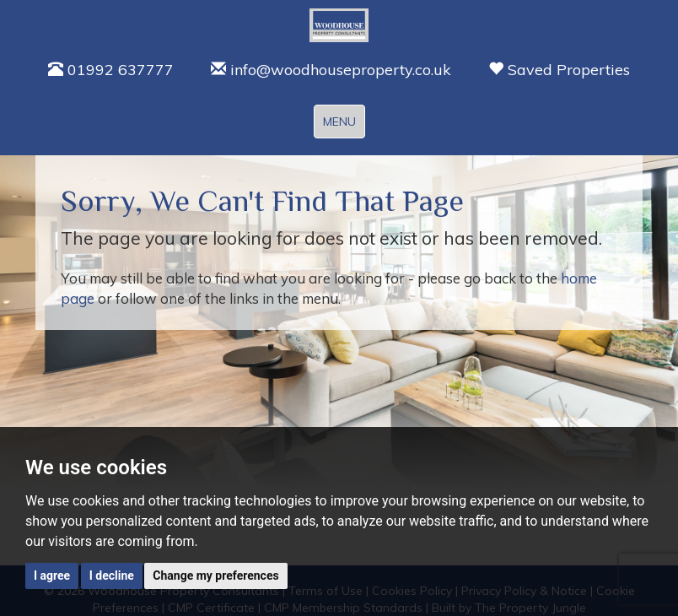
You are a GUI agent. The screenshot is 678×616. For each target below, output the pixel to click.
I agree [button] (52, 575)
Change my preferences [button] (215, 575)
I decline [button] (112, 575)
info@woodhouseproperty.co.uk (331, 70)
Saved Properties (559, 70)
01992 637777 (111, 70)
